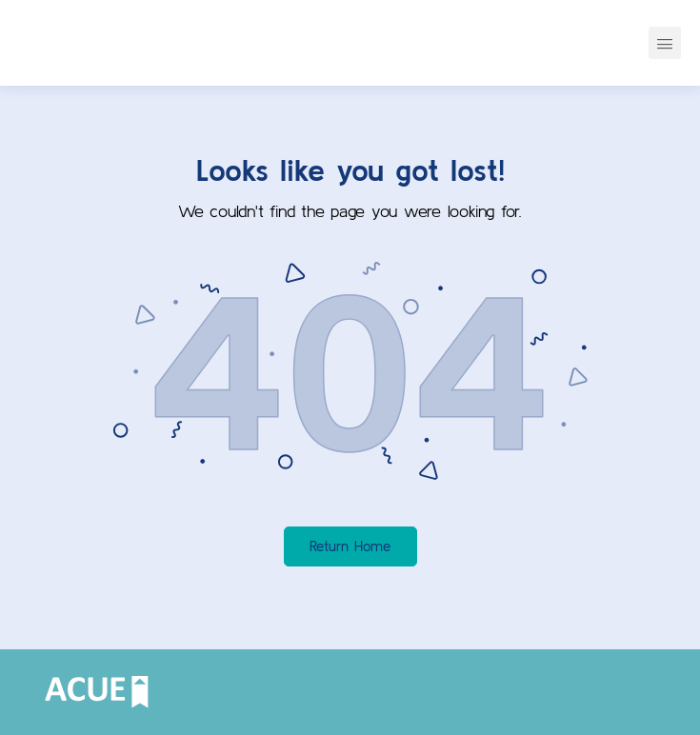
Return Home (350, 546)
